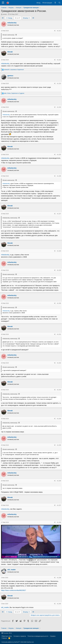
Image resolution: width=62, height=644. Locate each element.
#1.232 (59, 363)
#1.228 (59, 251)
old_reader (12, 570)
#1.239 (59, 578)
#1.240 (59, 604)
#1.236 (59, 481)
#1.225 (59, 155)
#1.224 (59, 107)
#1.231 (59, 334)
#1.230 (59, 303)
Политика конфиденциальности (38, 636)
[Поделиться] (55, 31)
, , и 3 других (14, 93)
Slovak (10, 52)
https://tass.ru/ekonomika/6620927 (13, 590)
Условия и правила (20, 636)
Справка (53, 636)
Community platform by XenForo (18, 642)
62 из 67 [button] (18, 18)
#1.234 (59, 419)
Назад (9, 18)
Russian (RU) (7, 633)
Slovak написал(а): (9, 35)
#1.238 (59, 522)
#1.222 (59, 60)
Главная (4, 638)
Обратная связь (7, 636)
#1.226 (59, 176)
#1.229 (59, 270)
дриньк (10, 76)
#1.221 (59, 31)
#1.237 (59, 505)
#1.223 (59, 84)
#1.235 (59, 445)
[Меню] (3, 3)
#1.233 (59, 390)
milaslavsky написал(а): (10, 218)
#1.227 (59, 214)
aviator (5, 14)
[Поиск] (59, 3)
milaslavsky (12, 23)
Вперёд (27, 18)
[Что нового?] (55, 3)
